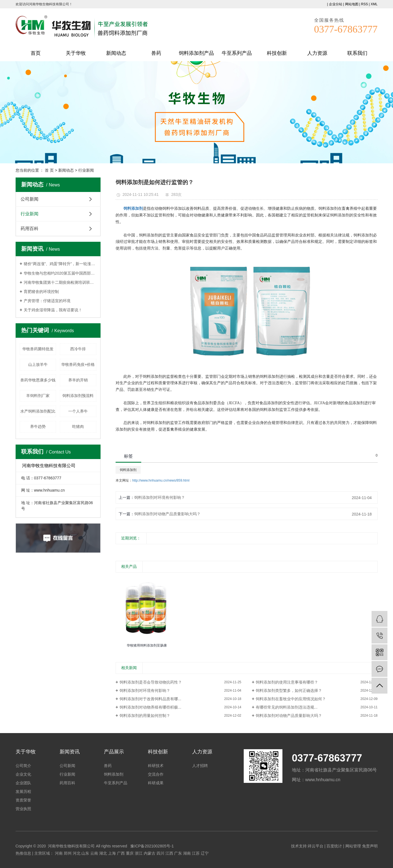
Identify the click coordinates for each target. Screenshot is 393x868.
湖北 (103, 853)
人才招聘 (200, 766)
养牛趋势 (38, 426)
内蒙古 (150, 853)
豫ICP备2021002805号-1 (152, 846)
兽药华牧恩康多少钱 (38, 380)
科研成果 (156, 783)
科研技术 (156, 766)
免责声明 (370, 846)
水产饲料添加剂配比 (38, 411)
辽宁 (205, 853)
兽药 (156, 53)
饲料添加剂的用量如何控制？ (145, 716)
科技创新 (277, 53)
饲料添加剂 (128, 470)
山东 (85, 853)
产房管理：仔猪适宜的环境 (47, 301)
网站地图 (352, 4)
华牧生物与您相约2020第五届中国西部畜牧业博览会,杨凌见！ (60, 273)
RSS (364, 4)
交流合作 (156, 774)
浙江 (139, 853)
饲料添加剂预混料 (78, 396)
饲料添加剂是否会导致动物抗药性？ (151, 682)
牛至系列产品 (237, 53)
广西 (121, 853)
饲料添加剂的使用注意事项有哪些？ (287, 682)
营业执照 (23, 809)
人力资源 (317, 53)
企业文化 (23, 774)
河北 (77, 853)
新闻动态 (116, 53)
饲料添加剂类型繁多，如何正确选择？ (289, 691)
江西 (169, 853)
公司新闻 (30, 199)
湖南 (187, 853)
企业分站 (336, 4)
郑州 (68, 853)
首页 (36, 53)
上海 (112, 853)
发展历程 (23, 791)
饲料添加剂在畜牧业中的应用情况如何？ (291, 699)
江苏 (196, 853)
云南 (94, 853)
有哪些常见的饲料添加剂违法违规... (287, 707)
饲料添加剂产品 (196, 53)
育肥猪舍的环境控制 (41, 292)
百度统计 (334, 846)
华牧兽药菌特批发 (38, 349)
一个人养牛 (78, 411)
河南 (59, 853)
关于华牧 (76, 53)
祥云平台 (316, 846)
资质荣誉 (23, 800)
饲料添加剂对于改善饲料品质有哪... (150, 699)
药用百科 (30, 229)
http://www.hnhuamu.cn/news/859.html (161, 480)
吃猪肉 (78, 426)
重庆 (130, 853)
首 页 (49, 170)
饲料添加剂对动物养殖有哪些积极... (150, 707)
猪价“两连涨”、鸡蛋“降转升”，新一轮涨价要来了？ (60, 264)
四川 (160, 853)
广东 (178, 853)
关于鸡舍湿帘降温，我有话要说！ (53, 310)
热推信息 (23, 853)
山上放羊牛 (38, 364)
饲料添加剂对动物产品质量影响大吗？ (167, 514)
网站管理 (353, 846)
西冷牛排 (78, 349)
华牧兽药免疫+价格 (78, 364)
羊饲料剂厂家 (38, 396)
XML (374, 4)
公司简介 (23, 766)
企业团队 (23, 783)
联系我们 (357, 53)
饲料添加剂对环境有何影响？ (160, 497)
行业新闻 (86, 170)
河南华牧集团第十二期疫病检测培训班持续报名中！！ (60, 282)
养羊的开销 (78, 380)
